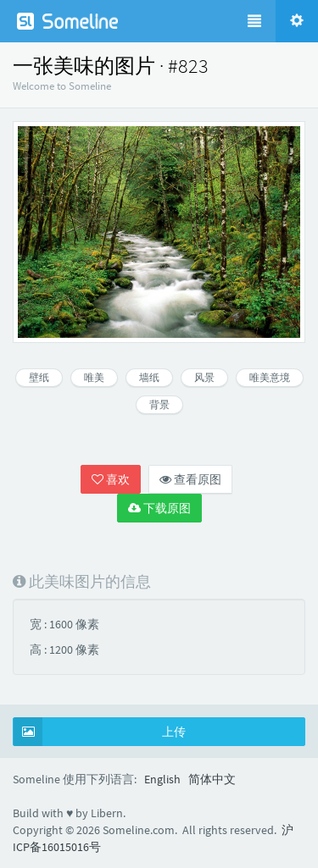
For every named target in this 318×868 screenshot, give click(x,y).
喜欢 (111, 479)
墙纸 (149, 377)
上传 (100, 732)
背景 (159, 404)
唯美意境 (270, 377)
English (162, 779)
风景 (204, 377)
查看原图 (190, 479)
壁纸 (39, 377)
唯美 (94, 377)
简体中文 (212, 779)
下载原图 (159, 508)
